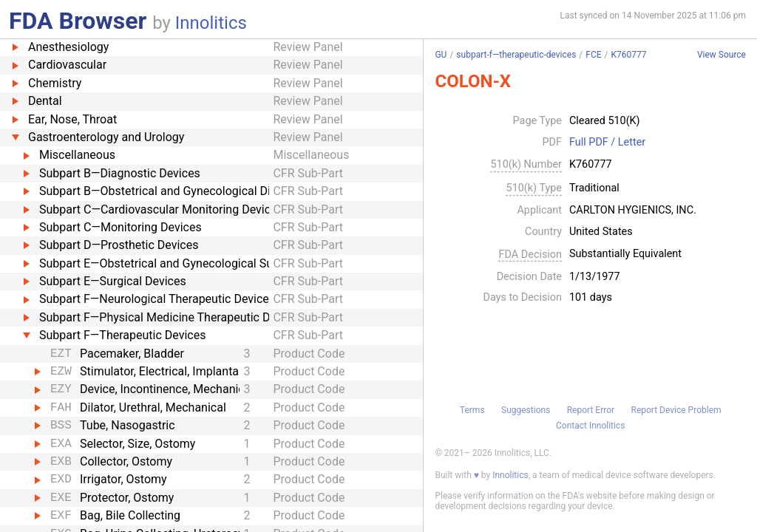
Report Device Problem (676, 410)
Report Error (591, 410)
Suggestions (526, 410)
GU (441, 55)
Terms (472, 410)
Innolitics (211, 23)
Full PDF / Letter (607, 143)
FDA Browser (78, 21)
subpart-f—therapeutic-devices (516, 55)
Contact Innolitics (590, 426)
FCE (593, 55)
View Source (722, 55)
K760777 (629, 55)
